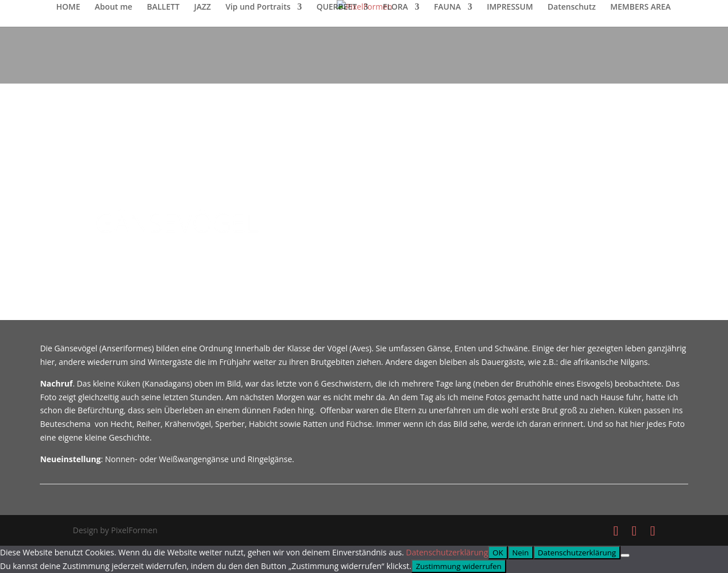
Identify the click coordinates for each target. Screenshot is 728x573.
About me (114, 7)
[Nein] (625, 555)
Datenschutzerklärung (447, 552)
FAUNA (447, 7)
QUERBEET (336, 7)
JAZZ (202, 7)
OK (498, 553)
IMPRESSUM (510, 7)
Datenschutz (572, 7)
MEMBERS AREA (640, 7)
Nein (521, 553)
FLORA (395, 7)
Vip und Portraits (258, 7)
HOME (68, 7)
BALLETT (163, 7)
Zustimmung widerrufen (459, 566)
